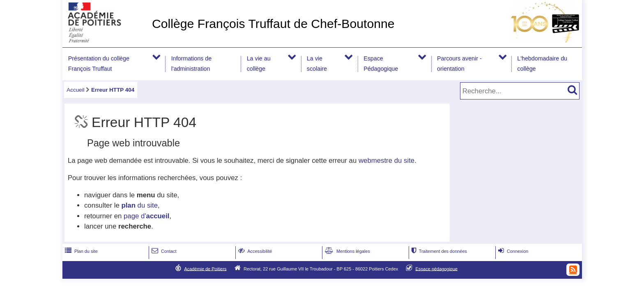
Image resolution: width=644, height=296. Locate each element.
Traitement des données (438, 251)
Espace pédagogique (437, 268)
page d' (146, 216)
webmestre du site (386, 161)
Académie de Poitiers (205, 268)
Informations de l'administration (191, 64)
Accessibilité (254, 251)
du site (139, 205)
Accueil (75, 90)
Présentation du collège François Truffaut (99, 64)
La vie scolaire (317, 64)
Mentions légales (347, 251)
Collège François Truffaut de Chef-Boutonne (273, 24)
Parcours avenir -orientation (459, 64)
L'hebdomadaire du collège (542, 64)
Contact (163, 251)
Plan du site (80, 251)
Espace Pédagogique (381, 64)
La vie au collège (259, 64)
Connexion (512, 251)
